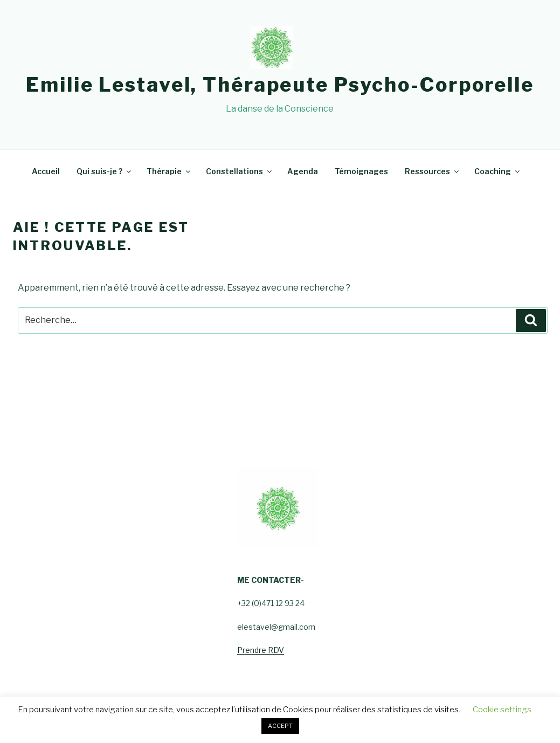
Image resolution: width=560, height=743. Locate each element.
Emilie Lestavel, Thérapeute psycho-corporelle (280, 85)
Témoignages (361, 171)
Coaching (498, 171)
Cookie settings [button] (502, 710)
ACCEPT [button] (280, 726)
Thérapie (169, 171)
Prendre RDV (261, 650)
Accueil (46, 171)
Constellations (240, 171)
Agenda (303, 171)
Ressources (433, 171)
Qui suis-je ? (105, 171)
